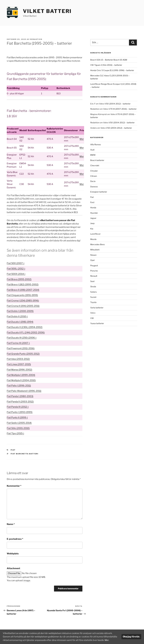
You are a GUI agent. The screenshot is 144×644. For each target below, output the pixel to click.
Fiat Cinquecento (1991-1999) (22, 295)
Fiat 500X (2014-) (16, 274)
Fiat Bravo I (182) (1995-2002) (23, 284)
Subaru (94, 292)
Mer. (12, 640)
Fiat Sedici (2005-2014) (19, 423)
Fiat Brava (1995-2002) (19, 279)
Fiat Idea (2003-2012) (18, 359)
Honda (93, 208)
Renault (94, 276)
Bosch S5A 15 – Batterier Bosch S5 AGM (109, 60)
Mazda (93, 239)
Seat (92, 281)
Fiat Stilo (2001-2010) (18, 428)
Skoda (93, 286)
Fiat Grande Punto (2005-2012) (23, 354)
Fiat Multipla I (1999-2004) (21, 375)
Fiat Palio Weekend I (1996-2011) (24, 391)
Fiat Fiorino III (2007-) (18, 343)
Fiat (13, 450)
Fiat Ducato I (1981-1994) (20, 322)
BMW (93, 155)
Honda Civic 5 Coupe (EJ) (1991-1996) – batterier (112, 70)
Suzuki (93, 297)
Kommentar (14, 486)
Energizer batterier (99, 192)
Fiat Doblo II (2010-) (17, 316)
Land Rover (95, 234)
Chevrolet (95, 165)
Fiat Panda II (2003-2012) (20, 402)
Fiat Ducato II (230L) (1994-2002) (25, 327)
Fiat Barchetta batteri (25, 454)
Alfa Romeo (96, 144)
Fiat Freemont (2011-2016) (21, 348)
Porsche (94, 271)
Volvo (93, 313)
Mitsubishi (95, 250)
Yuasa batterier (97, 323)
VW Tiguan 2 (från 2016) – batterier (106, 65)
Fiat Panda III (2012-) (18, 407)
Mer (82, 139)
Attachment (13, 568)
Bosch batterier (97, 160)
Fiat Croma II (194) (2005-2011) (23, 306)
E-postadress (15, 539)
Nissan (93, 255)
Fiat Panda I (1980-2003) (20, 396)
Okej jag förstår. (131, 635)
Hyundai (94, 213)
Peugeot (94, 265)
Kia (92, 229)
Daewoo (94, 187)
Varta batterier (97, 308)
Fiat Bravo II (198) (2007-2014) (23, 290)
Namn (11, 524)
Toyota (93, 302)
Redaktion (36, 39)
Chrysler (94, 171)
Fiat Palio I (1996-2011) (19, 386)
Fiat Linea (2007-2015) (19, 364)
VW (92, 318)
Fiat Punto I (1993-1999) (20, 412)
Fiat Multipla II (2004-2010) (21, 380)
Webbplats (13, 554)
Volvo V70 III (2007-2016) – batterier (120, 109)
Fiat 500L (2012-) (16, 269)
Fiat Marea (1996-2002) (19, 370)
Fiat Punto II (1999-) (17, 417)
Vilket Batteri (47, 11)
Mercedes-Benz (98, 244)
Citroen (94, 176)
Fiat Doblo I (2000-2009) (20, 311)
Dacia (93, 181)
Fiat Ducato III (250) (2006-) (22, 338)
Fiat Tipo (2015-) (15, 433)
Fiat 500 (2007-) (16, 263)
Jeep (92, 223)
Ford (92, 202)
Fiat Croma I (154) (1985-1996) (23, 301)
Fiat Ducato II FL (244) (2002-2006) (26, 332)
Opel (92, 260)
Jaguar (93, 218)
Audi (92, 150)
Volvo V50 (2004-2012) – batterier (115, 104)
